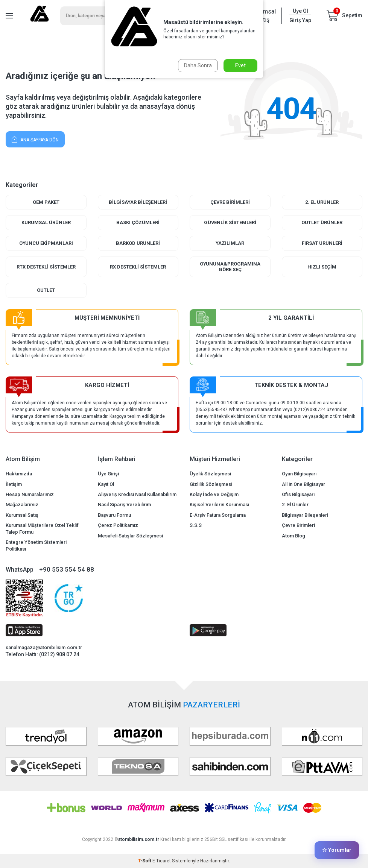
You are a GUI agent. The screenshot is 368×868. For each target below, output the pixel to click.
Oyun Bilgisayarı (299, 474)
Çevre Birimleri (230, 202)
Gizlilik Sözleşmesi (211, 484)
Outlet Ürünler (322, 222)
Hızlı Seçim (322, 267)
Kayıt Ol (106, 484)
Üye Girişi (108, 474)
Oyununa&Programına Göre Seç (230, 267)
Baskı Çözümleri (138, 222)
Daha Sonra (198, 65)
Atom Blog (293, 536)
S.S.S (196, 526)
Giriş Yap (300, 20)
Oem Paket (46, 202)
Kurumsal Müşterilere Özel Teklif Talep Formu (42, 529)
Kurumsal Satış (22, 515)
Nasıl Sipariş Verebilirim (124, 505)
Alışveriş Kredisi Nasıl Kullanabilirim (137, 494)
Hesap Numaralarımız (30, 494)
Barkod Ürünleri (138, 243)
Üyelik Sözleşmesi (210, 474)
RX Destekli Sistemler (138, 267)
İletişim (14, 484)
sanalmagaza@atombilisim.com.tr (44, 648)
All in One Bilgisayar (303, 484)
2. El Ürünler (322, 202)
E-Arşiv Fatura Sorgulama (218, 515)
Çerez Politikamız (118, 526)
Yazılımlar (230, 243)
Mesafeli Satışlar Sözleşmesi (130, 536)
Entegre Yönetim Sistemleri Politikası (36, 545)
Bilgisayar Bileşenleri (138, 202)
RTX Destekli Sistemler (46, 267)
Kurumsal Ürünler (46, 222)
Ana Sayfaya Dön (35, 139)
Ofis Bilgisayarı (298, 494)
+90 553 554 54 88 (67, 569)
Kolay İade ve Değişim (214, 494)
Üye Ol (300, 11)
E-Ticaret (162, 861)
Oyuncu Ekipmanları (46, 243)
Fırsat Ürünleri (322, 243)
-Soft (145, 861)
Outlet (46, 290)
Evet (240, 65)
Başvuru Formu (114, 515)
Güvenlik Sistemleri (230, 222)
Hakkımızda (19, 474)
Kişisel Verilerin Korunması (219, 505)
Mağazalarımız (22, 505)
